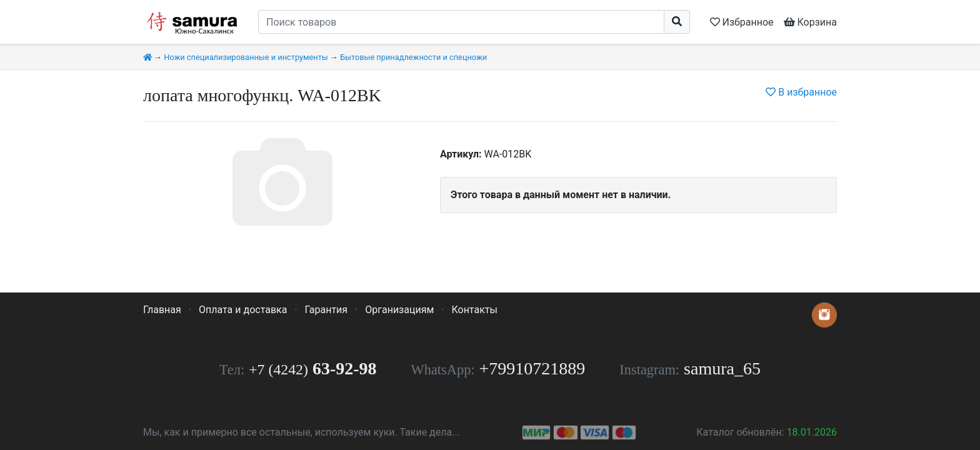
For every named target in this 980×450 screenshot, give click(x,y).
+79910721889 (532, 368)
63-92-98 (312, 368)
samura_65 (722, 368)
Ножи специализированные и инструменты (246, 57)
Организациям (399, 310)
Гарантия (327, 310)
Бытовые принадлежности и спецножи (413, 57)
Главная (162, 310)
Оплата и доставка (243, 310)
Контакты (474, 310)
